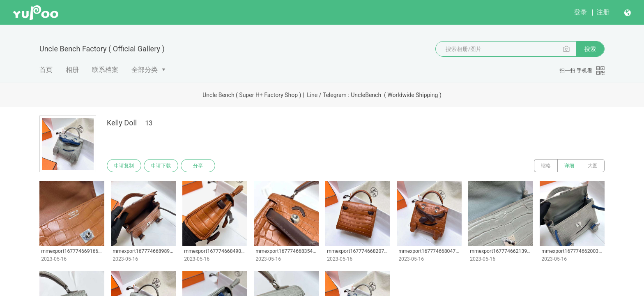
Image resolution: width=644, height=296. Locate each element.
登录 (580, 12)
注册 (603, 12)
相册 (72, 70)
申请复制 (124, 166)
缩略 (546, 166)
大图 (593, 166)
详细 (569, 166)
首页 (46, 70)
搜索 (590, 49)
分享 (198, 166)
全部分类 (145, 70)
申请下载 (161, 166)
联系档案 (105, 70)
